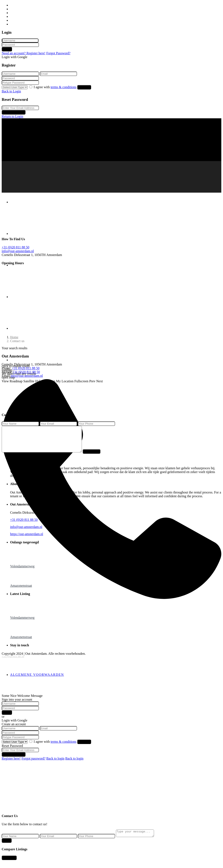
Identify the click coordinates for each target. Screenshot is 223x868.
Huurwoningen (20, 9)
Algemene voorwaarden (37, 680)
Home (14, 5)
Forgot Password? (58, 53)
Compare (9, 864)
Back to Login (11, 91)
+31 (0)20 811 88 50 (13, 656)
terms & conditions (63, 87)
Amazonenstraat (21, 591)
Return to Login (12, 116)
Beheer (15, 17)
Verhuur (16, 13)
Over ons (16, 20)
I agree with (55, 87)
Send (7, 847)
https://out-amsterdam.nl (27, 539)
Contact (15, 24)
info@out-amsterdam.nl (18, 251)
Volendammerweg (22, 571)
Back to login (55, 763)
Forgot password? (33, 763)
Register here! (11, 763)
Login (7, 49)
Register (84, 87)
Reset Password (14, 112)
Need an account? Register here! (24, 53)
